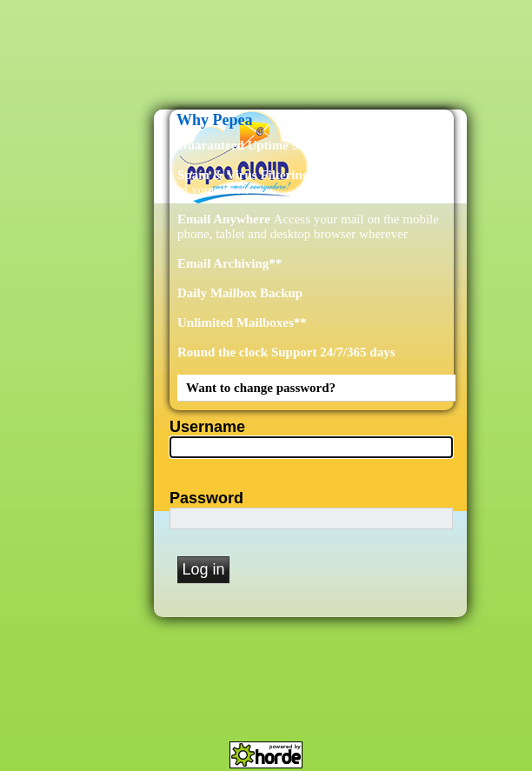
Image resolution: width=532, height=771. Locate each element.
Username (207, 427)
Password (206, 498)
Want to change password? (261, 388)
